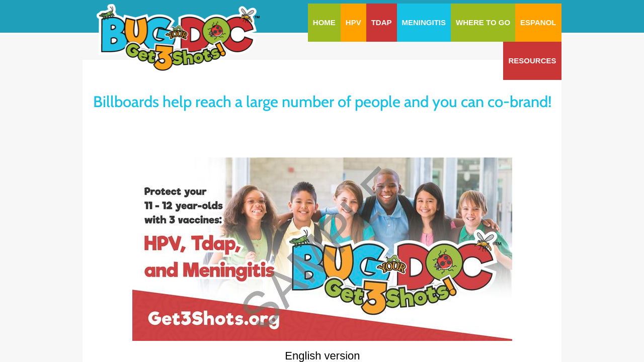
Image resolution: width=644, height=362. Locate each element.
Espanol (538, 22)
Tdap (382, 22)
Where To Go (483, 22)
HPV (353, 22)
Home (324, 22)
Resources (532, 61)
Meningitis (424, 22)
